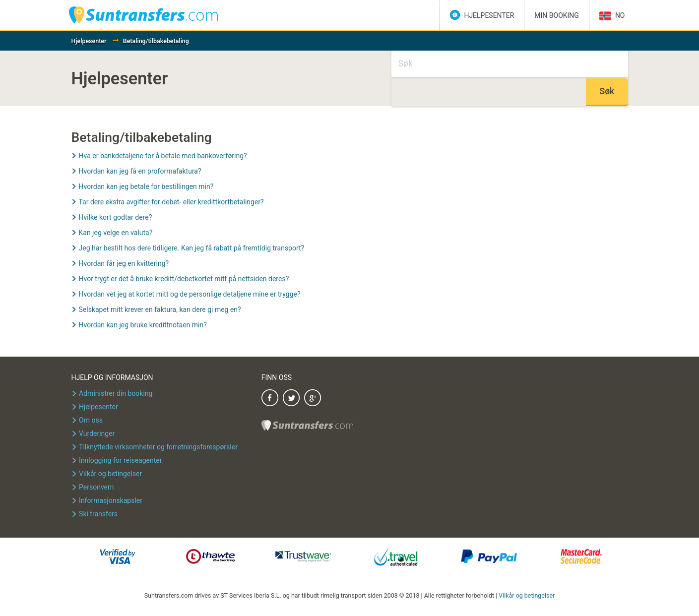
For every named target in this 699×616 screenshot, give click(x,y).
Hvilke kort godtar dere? (116, 217)
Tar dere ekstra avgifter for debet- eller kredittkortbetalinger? (171, 202)
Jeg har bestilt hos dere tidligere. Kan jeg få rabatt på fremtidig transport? (192, 248)
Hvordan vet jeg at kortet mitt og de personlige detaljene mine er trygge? (190, 294)
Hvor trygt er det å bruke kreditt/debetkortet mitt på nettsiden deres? (184, 279)
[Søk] (510, 64)
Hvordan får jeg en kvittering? (124, 263)
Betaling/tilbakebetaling (156, 41)
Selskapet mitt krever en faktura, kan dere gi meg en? (160, 309)
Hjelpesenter (89, 41)
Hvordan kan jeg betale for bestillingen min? (146, 186)
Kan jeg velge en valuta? (116, 233)
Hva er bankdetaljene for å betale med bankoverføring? (163, 156)
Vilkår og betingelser (527, 595)
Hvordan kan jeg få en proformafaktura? (140, 171)
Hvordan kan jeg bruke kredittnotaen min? (143, 325)
